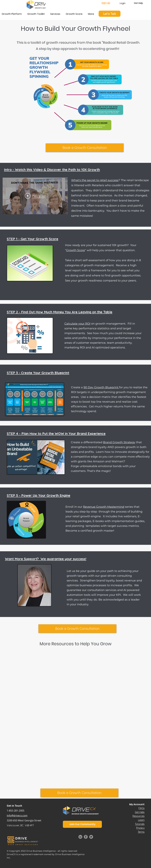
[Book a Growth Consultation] (85, 148)
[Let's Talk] (110, 14)
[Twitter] (91, 837)
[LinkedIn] (80, 837)
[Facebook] (86, 837)
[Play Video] (35, 196)
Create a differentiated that (106, 442)
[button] (82, 824)
